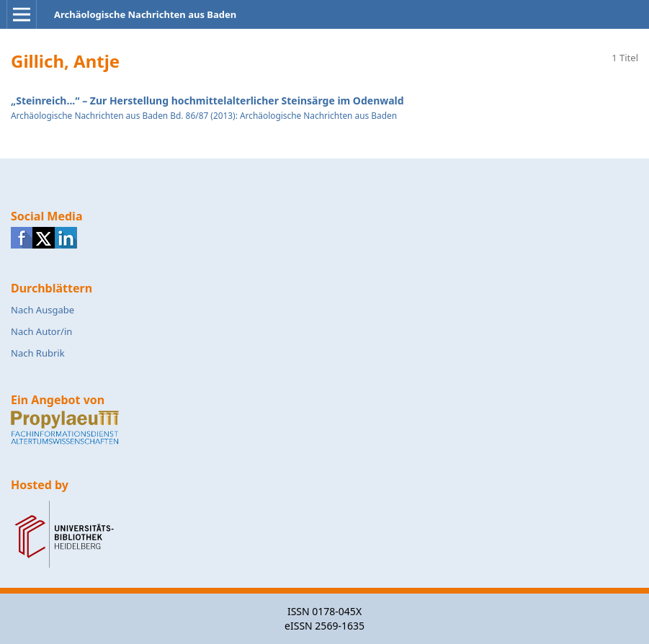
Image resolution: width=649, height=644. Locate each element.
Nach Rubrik (38, 353)
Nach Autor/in (41, 331)
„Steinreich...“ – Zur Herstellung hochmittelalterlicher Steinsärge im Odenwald (207, 100)
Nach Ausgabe (42, 310)
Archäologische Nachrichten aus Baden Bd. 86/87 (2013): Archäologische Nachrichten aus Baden (204, 115)
